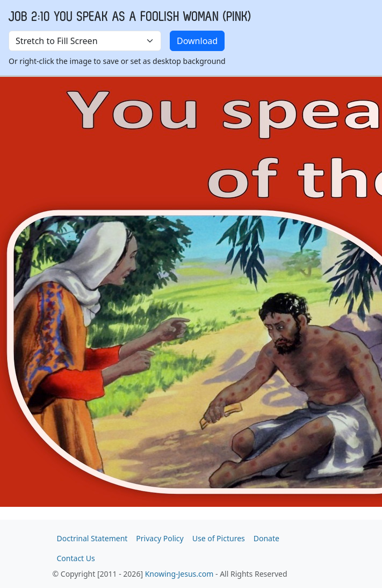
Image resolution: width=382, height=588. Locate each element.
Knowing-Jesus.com (179, 574)
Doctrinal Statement (92, 538)
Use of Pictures (219, 538)
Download (197, 41)
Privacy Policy (160, 538)
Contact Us (76, 558)
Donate (266, 538)
